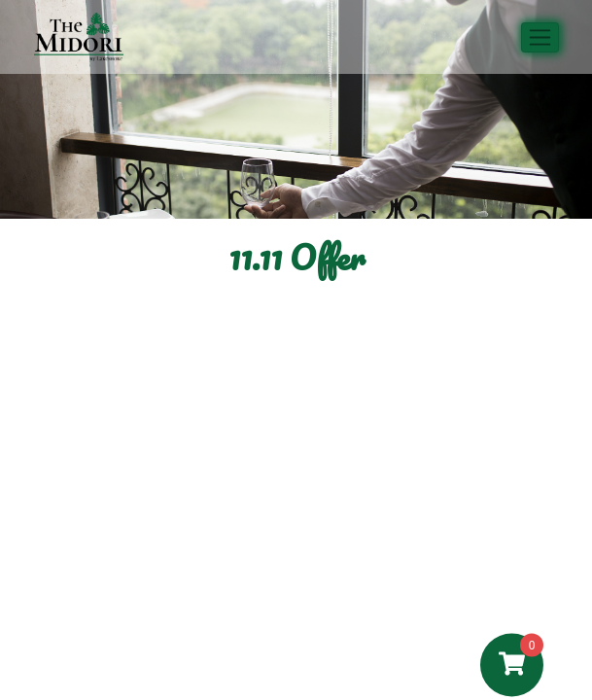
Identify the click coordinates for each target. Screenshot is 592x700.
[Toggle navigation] (540, 37)
